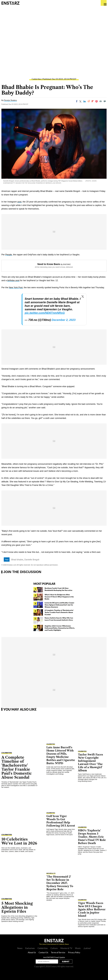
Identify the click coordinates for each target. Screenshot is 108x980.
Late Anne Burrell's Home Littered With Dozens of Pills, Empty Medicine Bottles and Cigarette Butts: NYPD (61, 755)
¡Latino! (87, 948)
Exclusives (30, 948)
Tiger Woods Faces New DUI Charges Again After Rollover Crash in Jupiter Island (92, 909)
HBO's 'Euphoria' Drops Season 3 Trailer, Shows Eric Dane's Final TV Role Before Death (92, 837)
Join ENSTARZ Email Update (54, 957)
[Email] (101, 101)
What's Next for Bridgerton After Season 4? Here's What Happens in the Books (59, 597)
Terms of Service (58, 952)
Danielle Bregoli (32, 560)
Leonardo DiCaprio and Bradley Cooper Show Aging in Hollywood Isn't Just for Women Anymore (59, 605)
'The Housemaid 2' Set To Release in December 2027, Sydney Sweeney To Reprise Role (60, 883)
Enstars (10, 3)
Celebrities (36, 79)
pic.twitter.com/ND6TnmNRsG (45, 313)
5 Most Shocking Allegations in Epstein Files (17, 907)
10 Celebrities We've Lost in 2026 (19, 841)
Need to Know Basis (49, 264)
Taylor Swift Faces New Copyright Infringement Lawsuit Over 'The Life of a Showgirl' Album (90, 763)
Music (78, 948)
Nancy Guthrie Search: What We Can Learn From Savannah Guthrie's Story (59, 619)
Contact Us (43, 952)
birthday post (13, 280)
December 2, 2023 (64, 320)
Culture (54, 948)
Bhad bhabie (17, 560)
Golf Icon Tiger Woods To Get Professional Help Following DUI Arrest (61, 821)
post (19, 202)
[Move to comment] (105, 101)
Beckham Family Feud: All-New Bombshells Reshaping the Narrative (58, 589)
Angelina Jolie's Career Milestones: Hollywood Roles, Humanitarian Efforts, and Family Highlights (60, 628)
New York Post (16, 288)
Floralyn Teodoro (10, 100)
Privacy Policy (74, 952)
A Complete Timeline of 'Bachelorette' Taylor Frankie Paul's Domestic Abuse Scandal (59, 612)
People (9, 255)
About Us (32, 952)
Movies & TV (51, 873)
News (20, 948)
